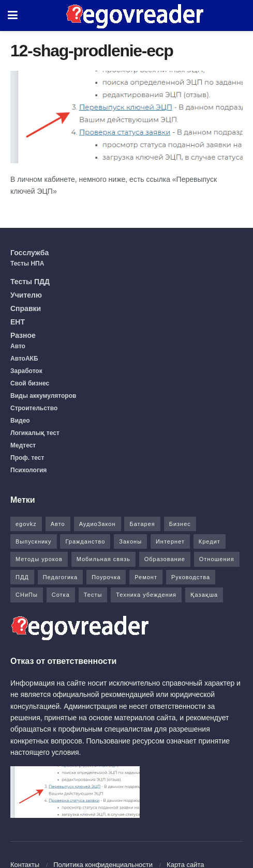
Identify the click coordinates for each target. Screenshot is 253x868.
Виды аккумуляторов (43, 396)
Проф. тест (27, 458)
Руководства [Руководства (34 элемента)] (191, 577)
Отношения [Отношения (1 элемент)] (217, 559)
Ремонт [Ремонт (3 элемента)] (146, 577)
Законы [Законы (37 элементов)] (130, 541)
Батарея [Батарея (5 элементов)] (142, 524)
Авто (18, 346)
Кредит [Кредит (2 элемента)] (210, 541)
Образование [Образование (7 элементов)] (165, 559)
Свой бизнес (30, 383)
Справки (26, 308)
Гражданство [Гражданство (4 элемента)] (85, 541)
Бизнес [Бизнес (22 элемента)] (180, 524)
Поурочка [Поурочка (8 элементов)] (106, 577)
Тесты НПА (27, 263)
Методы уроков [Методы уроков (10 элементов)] (39, 559)
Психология (28, 470)
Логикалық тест (35, 433)
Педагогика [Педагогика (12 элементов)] (61, 577)
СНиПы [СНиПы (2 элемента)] (27, 595)
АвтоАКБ (24, 359)
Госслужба (29, 253)
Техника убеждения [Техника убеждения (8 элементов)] (146, 595)
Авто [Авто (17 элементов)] (58, 524)
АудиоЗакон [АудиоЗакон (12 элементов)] (98, 524)
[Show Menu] (13, 16)
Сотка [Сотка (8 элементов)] (61, 595)
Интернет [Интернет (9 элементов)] (170, 541)
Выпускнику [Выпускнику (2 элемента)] (34, 541)
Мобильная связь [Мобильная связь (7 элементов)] (103, 559)
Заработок (26, 371)
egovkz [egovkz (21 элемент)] (26, 524)
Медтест (23, 445)
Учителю (26, 295)
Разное (23, 335)
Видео (20, 421)
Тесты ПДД (30, 282)
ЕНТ (18, 322)
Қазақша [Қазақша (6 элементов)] (204, 595)
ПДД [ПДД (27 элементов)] (22, 577)
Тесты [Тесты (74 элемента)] (93, 595)
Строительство (34, 408)
